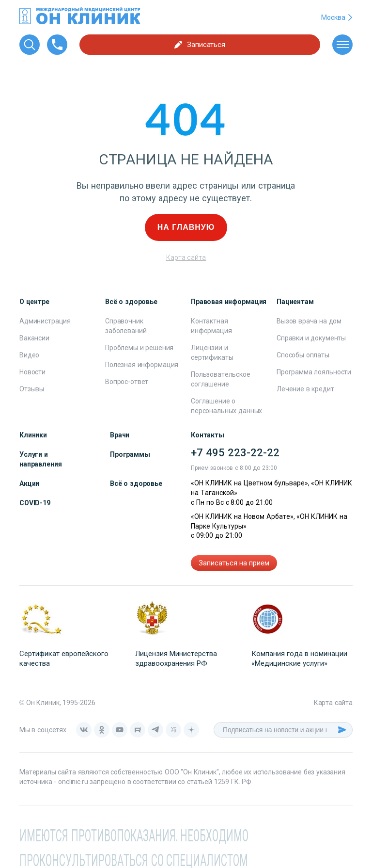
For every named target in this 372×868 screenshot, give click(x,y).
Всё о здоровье (136, 483)
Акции (29, 483)
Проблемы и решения (139, 348)
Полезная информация (142, 365)
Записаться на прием (234, 563)
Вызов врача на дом (309, 321)
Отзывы (32, 389)
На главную (186, 227)
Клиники (33, 435)
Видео (29, 355)
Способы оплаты (303, 355)
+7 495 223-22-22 (235, 453)
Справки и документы (311, 338)
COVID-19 (35, 503)
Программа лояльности (314, 372)
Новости (32, 372)
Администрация (45, 321)
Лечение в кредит (305, 389)
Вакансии (34, 338)
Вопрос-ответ (127, 382)
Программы (130, 454)
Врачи (120, 435)
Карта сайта (186, 257)
